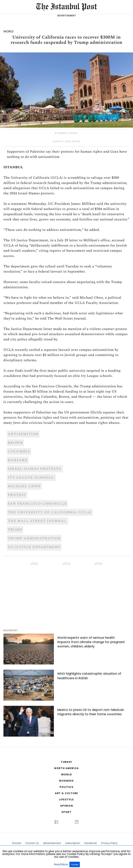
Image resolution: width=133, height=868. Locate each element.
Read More (61, 864)
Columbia (19, 451)
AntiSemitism (23, 434)
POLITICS (66, 787)
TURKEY (66, 762)
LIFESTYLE (66, 800)
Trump (15, 530)
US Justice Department (34, 547)
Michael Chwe (24, 486)
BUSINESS (66, 781)
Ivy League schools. (31, 478)
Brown (15, 443)
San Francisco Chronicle (37, 504)
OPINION (67, 806)
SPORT (66, 812)
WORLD (66, 774)
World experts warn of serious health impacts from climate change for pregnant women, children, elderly (91, 642)
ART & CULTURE (66, 793)
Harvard (18, 460)
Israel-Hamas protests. (35, 469)
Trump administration (34, 538)
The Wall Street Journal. (37, 521)
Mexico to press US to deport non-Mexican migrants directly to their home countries (91, 712)
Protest (17, 495)
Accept (75, 864)
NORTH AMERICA (66, 768)
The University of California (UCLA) (50, 512)
